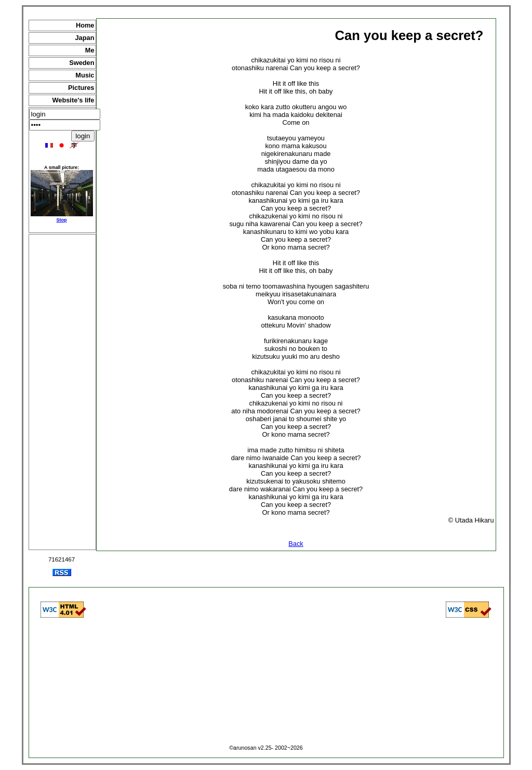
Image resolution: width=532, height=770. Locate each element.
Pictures (81, 88)
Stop (62, 220)
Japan (85, 38)
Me (90, 50)
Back (296, 544)
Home (85, 25)
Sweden (82, 63)
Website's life (73, 100)
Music (85, 75)
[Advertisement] (62, 392)
